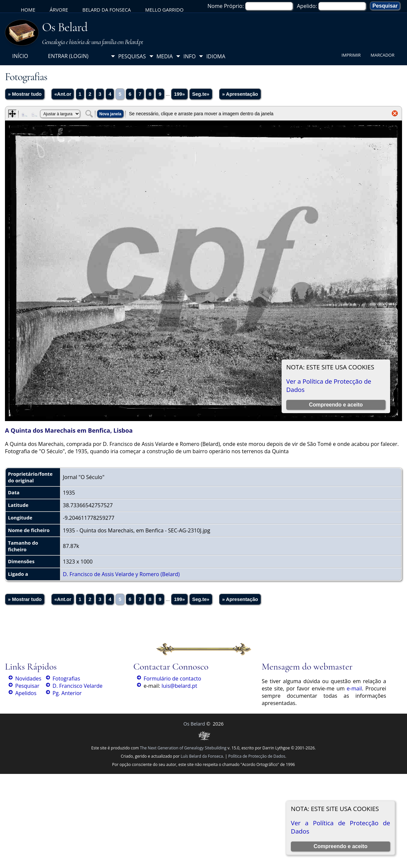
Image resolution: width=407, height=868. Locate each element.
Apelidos (26, 693)
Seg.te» (201, 94)
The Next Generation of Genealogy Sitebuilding (183, 748)
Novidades (28, 678)
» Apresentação (240, 94)
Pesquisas (132, 56)
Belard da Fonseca (107, 10)
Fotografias (66, 678)
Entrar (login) (68, 56)
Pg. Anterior (67, 693)
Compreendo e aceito (341, 846)
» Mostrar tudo (25, 94)
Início (20, 56)
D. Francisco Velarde (78, 686)
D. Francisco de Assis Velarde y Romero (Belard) (121, 574)
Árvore (59, 10)
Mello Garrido (164, 10)
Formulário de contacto (172, 678)
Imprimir (351, 55)
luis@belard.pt (179, 686)
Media (165, 56)
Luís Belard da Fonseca (202, 756)
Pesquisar (27, 686)
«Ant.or (63, 94)
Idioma (216, 56)
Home (28, 10)
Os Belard (65, 27)
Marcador (383, 55)
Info (189, 56)
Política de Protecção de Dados (257, 756)
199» (180, 94)
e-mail (354, 688)
